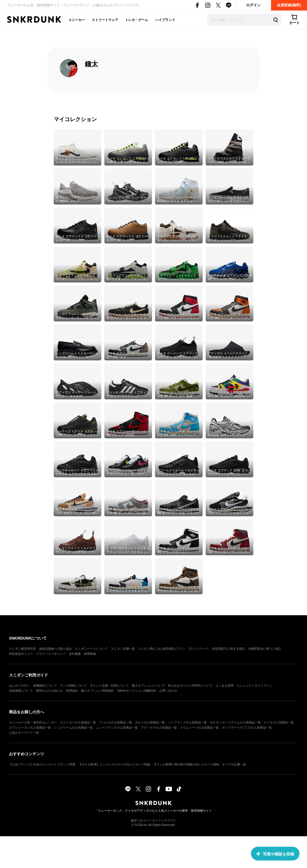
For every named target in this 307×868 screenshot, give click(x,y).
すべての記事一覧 (234, 764)
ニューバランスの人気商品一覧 (117, 728)
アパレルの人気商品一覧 (115, 722)
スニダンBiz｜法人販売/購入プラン (161, 649)
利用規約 (72, 691)
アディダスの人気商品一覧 (159, 728)
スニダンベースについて (91, 649)
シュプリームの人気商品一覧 (73, 728)
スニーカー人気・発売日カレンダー (33, 722)
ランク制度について (73, 686)
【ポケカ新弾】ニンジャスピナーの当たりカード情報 (114, 764)
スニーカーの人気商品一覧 (78, 722)
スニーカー (77, 20)
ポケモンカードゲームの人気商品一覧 (235, 722)
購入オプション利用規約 (97, 691)
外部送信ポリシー (21, 654)
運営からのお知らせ (49, 691)
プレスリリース (198, 649)
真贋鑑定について (45, 686)
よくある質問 (225, 686)
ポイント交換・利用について (109, 686)
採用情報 (90, 654)
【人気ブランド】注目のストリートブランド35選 (42, 764)
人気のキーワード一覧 (24, 733)
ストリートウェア (105, 20)
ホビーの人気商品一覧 (150, 722)
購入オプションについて (148, 686)
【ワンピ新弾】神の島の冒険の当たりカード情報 (186, 764)
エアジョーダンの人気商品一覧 (30, 728)
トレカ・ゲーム (137, 20)
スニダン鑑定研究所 (22, 649)
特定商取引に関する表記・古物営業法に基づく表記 (246, 649)
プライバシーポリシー (51, 654)
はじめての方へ (19, 686)
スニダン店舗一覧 (123, 649)
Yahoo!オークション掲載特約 (137, 691)
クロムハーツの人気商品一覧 (199, 728)
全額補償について (21, 691)
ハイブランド (165, 20)
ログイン (253, 5)
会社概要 (75, 654)
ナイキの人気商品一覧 (279, 722)
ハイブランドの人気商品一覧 (187, 722)
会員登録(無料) (289, 5)
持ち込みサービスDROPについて (190, 686)
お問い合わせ (168, 691)
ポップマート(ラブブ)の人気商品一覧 (247, 728)
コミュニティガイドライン (255, 686)
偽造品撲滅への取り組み (55, 649)
